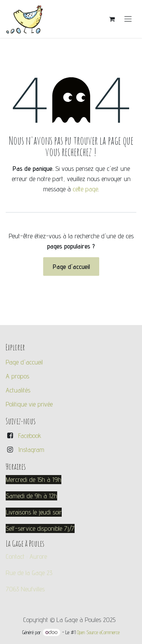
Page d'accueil (71, 267)
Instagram (31, 449)
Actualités (18, 390)
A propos (17, 376)
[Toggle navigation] (128, 19)
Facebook (30, 435)
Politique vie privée (29, 404)
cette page (85, 189)
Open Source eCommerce (98, 632)
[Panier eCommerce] (112, 19)
